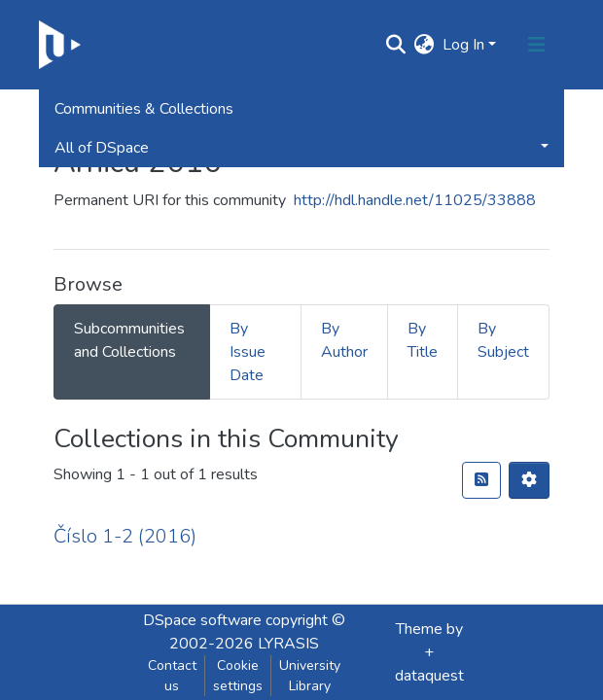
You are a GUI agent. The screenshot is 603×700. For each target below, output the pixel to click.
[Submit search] (396, 45)
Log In (463, 45)
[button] (425, 45)
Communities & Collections (144, 109)
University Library (310, 676)
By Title (423, 340)
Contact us (172, 676)
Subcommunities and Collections (129, 340)
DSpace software (202, 620)
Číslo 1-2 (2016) (125, 536)
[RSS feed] (481, 480)
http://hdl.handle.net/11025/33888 (415, 200)
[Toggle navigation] (537, 45)
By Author (344, 340)
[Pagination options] (529, 480)
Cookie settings (238, 676)
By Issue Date (248, 352)
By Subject (503, 340)
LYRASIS (288, 644)
